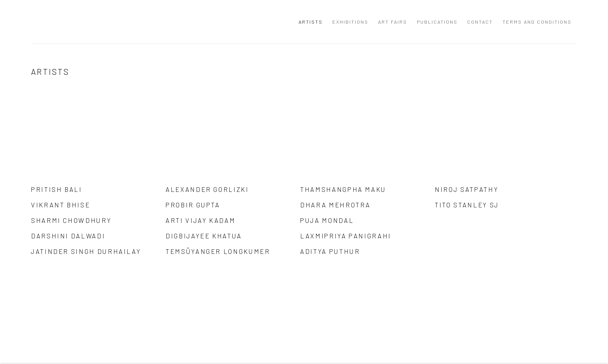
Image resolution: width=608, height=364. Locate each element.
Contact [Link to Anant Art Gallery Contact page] (480, 22)
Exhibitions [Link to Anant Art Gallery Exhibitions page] (350, 22)
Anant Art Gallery (74, 22)
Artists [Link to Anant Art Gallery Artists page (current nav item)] (311, 22)
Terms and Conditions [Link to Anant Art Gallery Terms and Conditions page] (537, 22)
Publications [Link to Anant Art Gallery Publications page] (437, 22)
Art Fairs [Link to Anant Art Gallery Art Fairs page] (393, 22)
